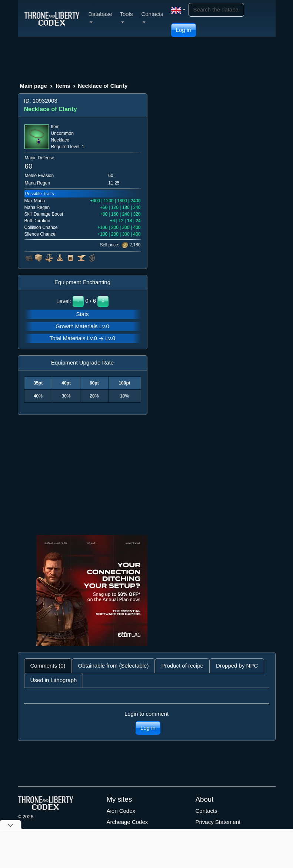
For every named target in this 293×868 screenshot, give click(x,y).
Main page (34, 86)
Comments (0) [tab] (48, 666)
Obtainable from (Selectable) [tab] (114, 666)
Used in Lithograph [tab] (54, 680)
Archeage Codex (127, 822)
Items (63, 86)
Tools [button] (126, 17)
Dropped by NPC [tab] (237, 666)
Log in (184, 30)
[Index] (52, 18)
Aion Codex (121, 811)
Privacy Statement (218, 822)
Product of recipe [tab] (182, 666)
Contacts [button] (152, 17)
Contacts (207, 811)
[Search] (216, 10)
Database (100, 17)
